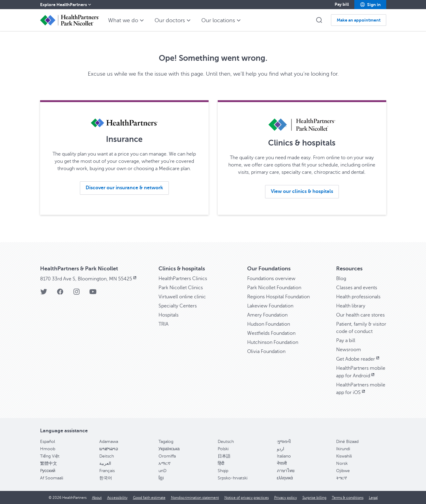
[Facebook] (60, 294)
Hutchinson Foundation (273, 342)
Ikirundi (343, 449)
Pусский (48, 471)
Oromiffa (167, 456)
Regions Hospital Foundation (278, 297)
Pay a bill (346, 341)
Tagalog (166, 442)
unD (162, 471)
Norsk (342, 463)
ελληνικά (285, 478)
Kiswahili (344, 456)
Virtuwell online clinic (182, 297)
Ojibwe (343, 471)
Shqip (223, 471)
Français (107, 471)
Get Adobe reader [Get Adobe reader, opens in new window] (358, 359)
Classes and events (357, 288)
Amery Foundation (267, 315)
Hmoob (48, 449)
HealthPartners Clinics (183, 279)
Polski (223, 449)
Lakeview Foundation (270, 306)
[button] (370, 5)
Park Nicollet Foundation (274, 288)
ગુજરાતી (284, 442)
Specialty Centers (178, 306)
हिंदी (221, 463)
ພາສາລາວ (109, 449)
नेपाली (282, 463)
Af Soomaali (52, 478)
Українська (169, 449)
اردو (281, 449)
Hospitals (169, 315)
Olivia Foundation (266, 351)
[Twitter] (44, 294)
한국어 (106, 478)
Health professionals (358, 297)
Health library (351, 306)
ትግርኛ (342, 478)
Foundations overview (271, 279)
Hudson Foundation (269, 324)
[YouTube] (93, 294)
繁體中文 (49, 463)
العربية (105, 463)
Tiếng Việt (50, 456)
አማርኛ (165, 463)
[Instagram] (77, 294)
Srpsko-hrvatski (233, 478)
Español (48, 442)
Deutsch (226, 442)
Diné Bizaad (347, 442)
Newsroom (349, 350)
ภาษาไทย (286, 471)
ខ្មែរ (161, 478)
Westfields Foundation (271, 333)
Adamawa (109, 442)
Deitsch (107, 456)
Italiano (284, 456)
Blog (341, 279)
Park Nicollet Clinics (181, 288)
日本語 (224, 456)
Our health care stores (360, 315)
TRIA (164, 324)
